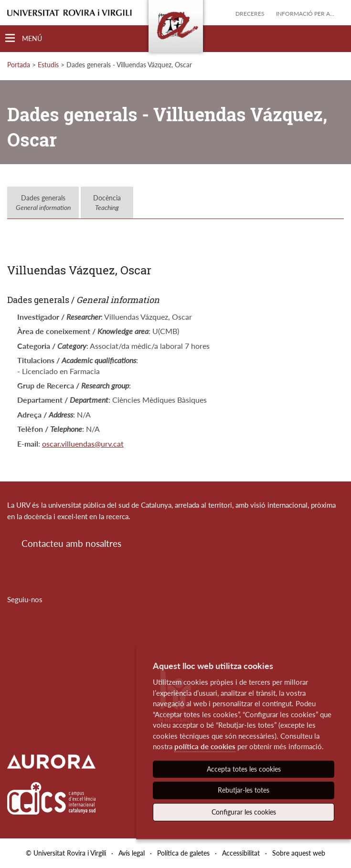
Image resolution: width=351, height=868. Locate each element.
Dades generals (43, 203)
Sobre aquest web (299, 853)
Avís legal (132, 853)
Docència (107, 203)
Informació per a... (305, 14)
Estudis (48, 65)
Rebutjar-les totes (244, 790)
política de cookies (205, 746)
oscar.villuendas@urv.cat (83, 444)
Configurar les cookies (244, 812)
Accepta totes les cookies (244, 769)
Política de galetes (183, 853)
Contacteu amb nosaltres (71, 543)
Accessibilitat (241, 853)
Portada (19, 65)
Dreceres (250, 14)
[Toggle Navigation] (24, 38)
